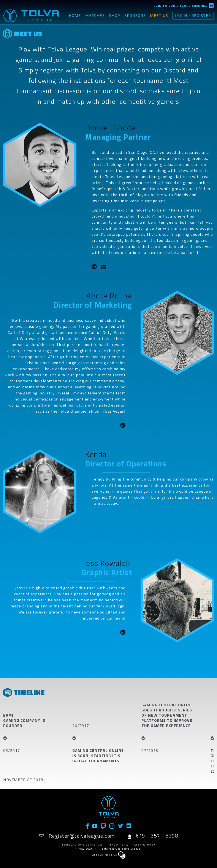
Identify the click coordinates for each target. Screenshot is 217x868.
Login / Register (193, 15)
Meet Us (158, 15)
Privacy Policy (119, 845)
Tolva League (131, 849)
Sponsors (134, 15)
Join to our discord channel (181, 6)
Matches (94, 15)
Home (74, 15)
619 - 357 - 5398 (154, 836)
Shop (114, 15)
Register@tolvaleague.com (77, 836)
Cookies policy (145, 845)
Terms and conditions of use (82, 845)
